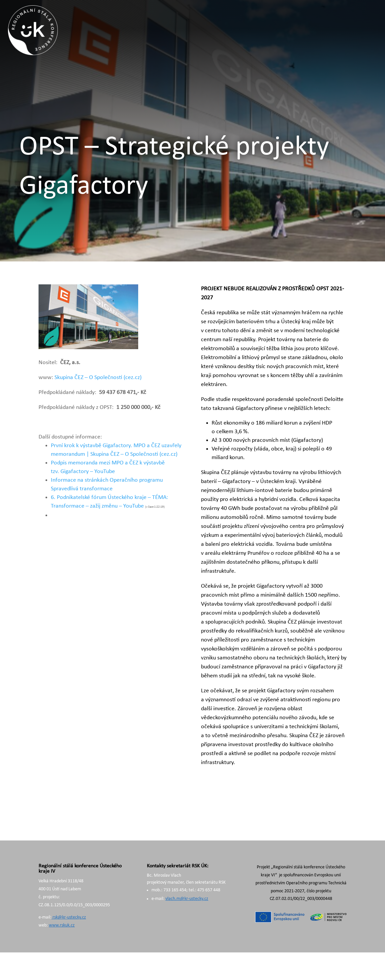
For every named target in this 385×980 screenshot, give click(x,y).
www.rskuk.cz (62, 925)
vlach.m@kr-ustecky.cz (187, 899)
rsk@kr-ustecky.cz (69, 917)
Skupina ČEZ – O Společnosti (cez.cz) (98, 378)
